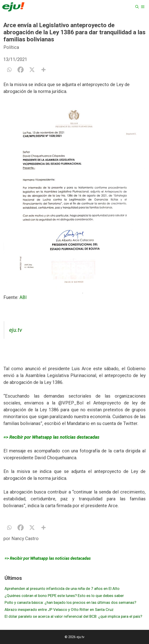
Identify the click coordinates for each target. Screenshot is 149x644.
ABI (23, 297)
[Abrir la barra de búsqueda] (137, 7)
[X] (32, 70)
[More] (43, 70)
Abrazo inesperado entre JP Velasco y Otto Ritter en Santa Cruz (59, 610)
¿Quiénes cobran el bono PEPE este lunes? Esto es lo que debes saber (64, 596)
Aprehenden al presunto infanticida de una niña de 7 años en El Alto (62, 589)
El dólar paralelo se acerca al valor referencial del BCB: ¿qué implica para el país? (73, 616)
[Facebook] (21, 70)
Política (11, 47)
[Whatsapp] (9, 70)
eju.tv (16, 330)
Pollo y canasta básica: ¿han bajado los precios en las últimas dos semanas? (70, 602)
